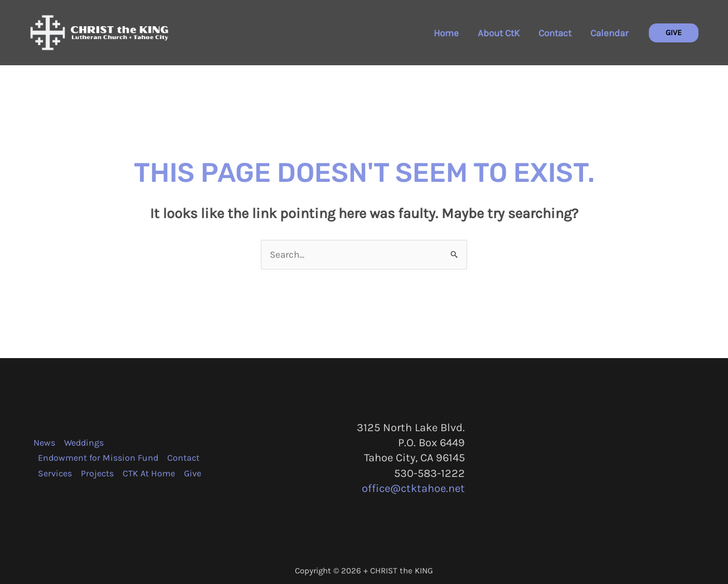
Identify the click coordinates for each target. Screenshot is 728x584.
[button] (674, 33)
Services (55, 473)
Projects (97, 473)
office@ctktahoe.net (413, 488)
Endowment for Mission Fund (98, 458)
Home (446, 33)
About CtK (499, 33)
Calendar (609, 33)
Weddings (84, 443)
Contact (555, 33)
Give (193, 473)
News (44, 443)
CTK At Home (149, 473)
